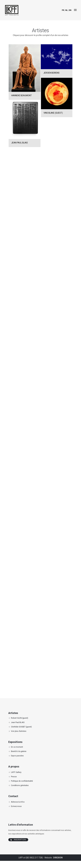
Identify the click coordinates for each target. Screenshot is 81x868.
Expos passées (17, 756)
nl (67, 10)
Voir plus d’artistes (19, 731)
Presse (14, 777)
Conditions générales (20, 785)
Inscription (18, 840)
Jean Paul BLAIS (18, 722)
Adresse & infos (18, 802)
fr (63, 10)
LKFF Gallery (16, 772)
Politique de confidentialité (22, 781)
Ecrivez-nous (16, 806)
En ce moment (17, 747)
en (70, 10)
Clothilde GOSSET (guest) (21, 727)
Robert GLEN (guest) (20, 718)
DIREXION (58, 858)
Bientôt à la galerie (19, 751)
